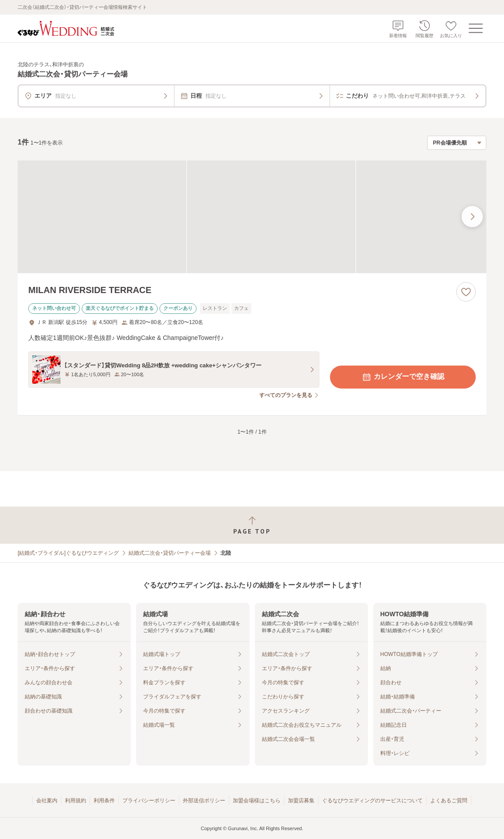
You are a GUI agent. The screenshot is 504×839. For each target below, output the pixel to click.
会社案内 (47, 801)
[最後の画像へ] (472, 217)
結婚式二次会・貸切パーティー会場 (170, 553)
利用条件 (104, 801)
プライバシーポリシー (149, 801)
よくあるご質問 (449, 801)
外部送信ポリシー (204, 801)
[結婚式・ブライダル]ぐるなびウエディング (68, 553)
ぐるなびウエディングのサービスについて (372, 801)
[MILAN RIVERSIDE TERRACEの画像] (252, 217)
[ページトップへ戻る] (252, 525)
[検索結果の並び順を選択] (457, 143)
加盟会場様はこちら (257, 801)
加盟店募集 (301, 801)
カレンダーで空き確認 (403, 377)
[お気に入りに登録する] (466, 292)
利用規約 (76, 801)
